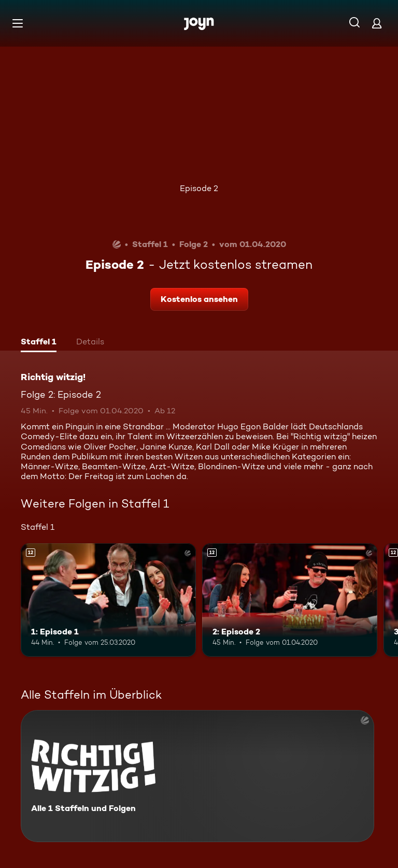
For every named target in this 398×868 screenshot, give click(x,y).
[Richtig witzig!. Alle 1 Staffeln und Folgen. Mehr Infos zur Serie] (197, 776)
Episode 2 (199, 188)
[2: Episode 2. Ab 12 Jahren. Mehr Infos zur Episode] (290, 600)
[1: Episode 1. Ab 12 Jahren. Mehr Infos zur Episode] (108, 600)
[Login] (377, 23)
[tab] (39, 343)
